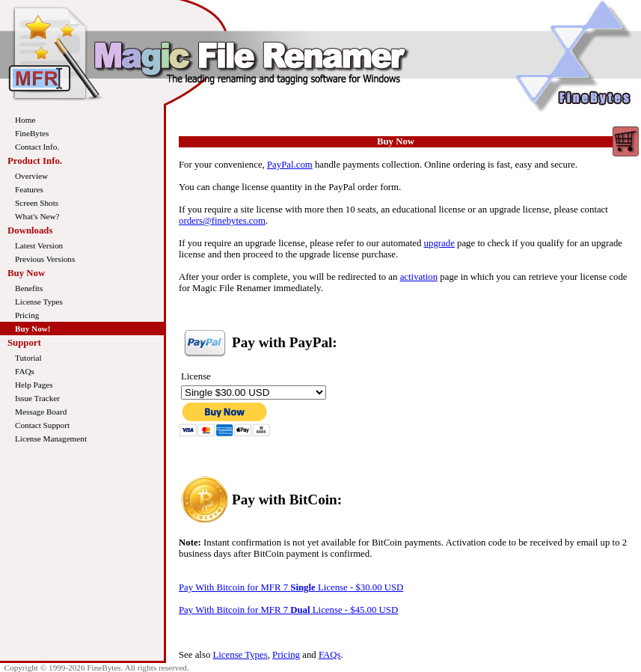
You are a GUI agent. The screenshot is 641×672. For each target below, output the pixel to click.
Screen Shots (37, 203)
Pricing (27, 315)
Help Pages (34, 385)
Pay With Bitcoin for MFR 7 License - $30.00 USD (291, 587)
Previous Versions (45, 259)
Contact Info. (37, 147)
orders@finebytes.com (222, 221)
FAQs (25, 371)
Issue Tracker (37, 398)
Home (25, 120)
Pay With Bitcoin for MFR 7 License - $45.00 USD (288, 610)
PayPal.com (290, 165)
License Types (39, 302)
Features (29, 189)
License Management (51, 439)
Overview (31, 176)
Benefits (29, 288)
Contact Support (42, 425)
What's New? (37, 216)
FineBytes (32, 133)
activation (419, 277)
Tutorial (28, 358)
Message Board (41, 412)
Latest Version (39, 245)
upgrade (439, 243)
